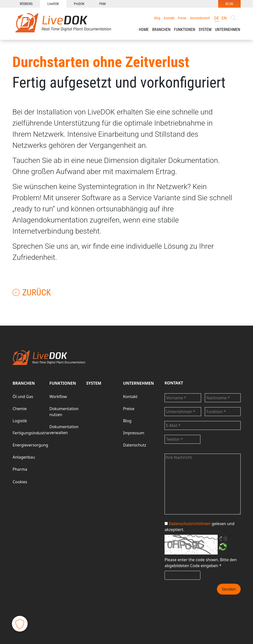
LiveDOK (53, 4)
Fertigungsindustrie (31, 433)
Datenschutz (135, 445)
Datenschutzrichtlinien (190, 524)
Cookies (20, 482)
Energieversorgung (30, 445)
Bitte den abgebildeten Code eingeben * (201, 563)
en (224, 18)
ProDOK (79, 4)
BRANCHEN (161, 30)
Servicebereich (200, 18)
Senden (229, 589)
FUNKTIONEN (185, 30)
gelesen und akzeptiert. (200, 527)
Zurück (32, 293)
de (217, 18)
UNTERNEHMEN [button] (228, 30)
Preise (182, 18)
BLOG (229, 4)
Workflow (58, 397)
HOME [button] (144, 30)
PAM (103, 4)
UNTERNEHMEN (138, 383)
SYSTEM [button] (205, 30)
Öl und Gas (23, 397)
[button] (161, 30)
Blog (157, 18)
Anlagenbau (24, 457)
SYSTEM (94, 383)
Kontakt (169, 18)
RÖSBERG (26, 4)
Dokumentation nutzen (64, 412)
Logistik (20, 421)
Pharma (20, 469)
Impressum (134, 433)
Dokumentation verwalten (64, 430)
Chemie (20, 409)
